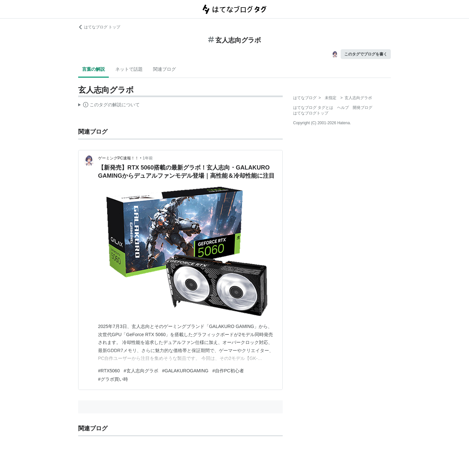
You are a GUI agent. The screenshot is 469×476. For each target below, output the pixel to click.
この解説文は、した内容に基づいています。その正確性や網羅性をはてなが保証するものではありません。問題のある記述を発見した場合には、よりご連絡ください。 (109, 106)
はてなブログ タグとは (313, 108)
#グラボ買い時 (113, 379)
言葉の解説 (93, 69)
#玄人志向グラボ (141, 371)
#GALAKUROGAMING (185, 371)
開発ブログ (362, 108)
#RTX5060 (109, 371)
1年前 (148, 158)
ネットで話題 (129, 69)
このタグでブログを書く (366, 54)
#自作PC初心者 (228, 371)
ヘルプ (343, 108)
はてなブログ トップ (99, 27)
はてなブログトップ (311, 113)
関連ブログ (164, 69)
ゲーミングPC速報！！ (118, 158)
